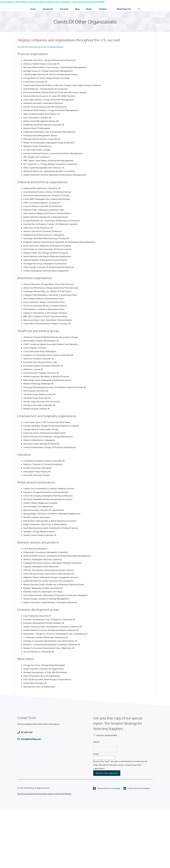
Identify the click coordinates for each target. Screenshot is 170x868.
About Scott (48, 9)
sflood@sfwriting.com (31, 739)
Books (89, 9)
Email (96, 754)
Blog (77, 9)
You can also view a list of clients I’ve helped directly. (41, 47)
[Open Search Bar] (139, 9)
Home (33, 9)
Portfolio (106, 9)
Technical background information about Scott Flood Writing (44, 793)
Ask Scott (64, 9)
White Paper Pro (124, 9)
